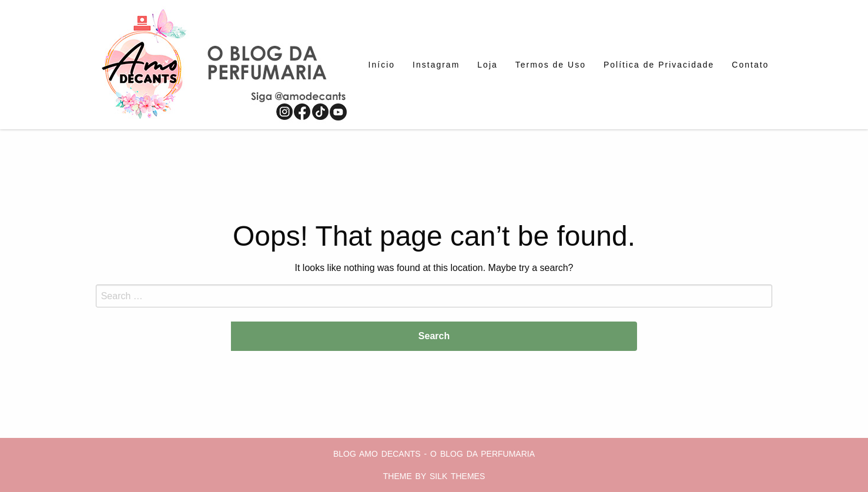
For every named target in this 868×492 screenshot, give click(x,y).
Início (382, 65)
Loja (487, 65)
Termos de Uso (551, 65)
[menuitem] (382, 65)
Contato (750, 65)
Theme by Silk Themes (434, 476)
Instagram (436, 65)
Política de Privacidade (659, 65)
